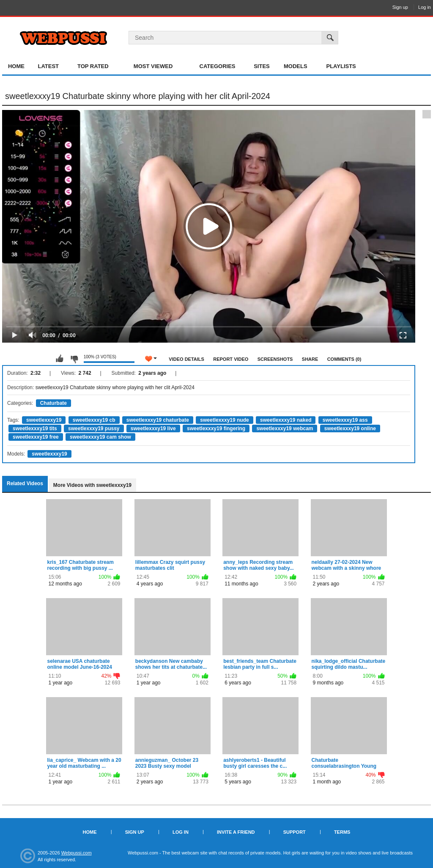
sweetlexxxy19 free (36, 437)
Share (310, 359)
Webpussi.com (77, 853)
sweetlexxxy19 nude (224, 420)
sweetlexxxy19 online (350, 429)
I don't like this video (74, 359)
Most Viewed (153, 66)
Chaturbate (53, 403)
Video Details (186, 359)
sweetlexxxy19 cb (94, 420)
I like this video (60, 359)
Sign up (400, 7)
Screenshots (275, 359)
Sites (262, 66)
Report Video (231, 359)
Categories (218, 66)
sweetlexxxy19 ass (345, 420)
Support (295, 832)
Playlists (341, 66)
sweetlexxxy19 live (153, 429)
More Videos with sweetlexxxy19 (92, 485)
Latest (48, 66)
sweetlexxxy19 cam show (100, 437)
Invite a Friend (236, 832)
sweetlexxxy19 (44, 420)
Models (296, 66)
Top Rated (93, 66)
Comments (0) (344, 359)
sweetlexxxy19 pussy (94, 429)
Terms (342, 832)
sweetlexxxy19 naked (286, 420)
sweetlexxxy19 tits (35, 429)
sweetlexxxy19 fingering (216, 429)
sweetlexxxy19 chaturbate (158, 420)
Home (16, 66)
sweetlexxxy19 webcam (285, 429)
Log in (425, 7)
